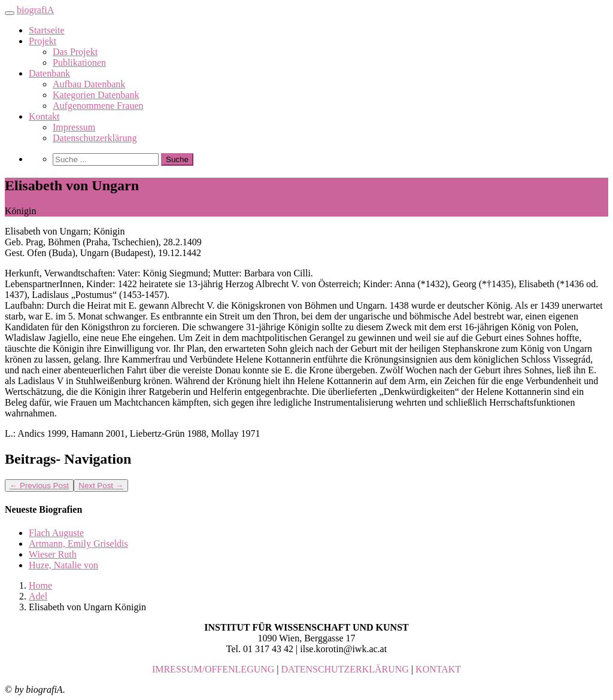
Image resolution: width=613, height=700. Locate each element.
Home (40, 585)
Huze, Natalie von (63, 565)
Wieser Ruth (53, 554)
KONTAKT (438, 669)
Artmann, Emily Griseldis (78, 544)
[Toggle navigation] (10, 13)
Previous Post (39, 486)
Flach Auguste (56, 533)
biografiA (35, 10)
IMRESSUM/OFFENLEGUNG (213, 669)
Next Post (101, 486)
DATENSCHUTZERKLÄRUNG (345, 669)
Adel (38, 596)
